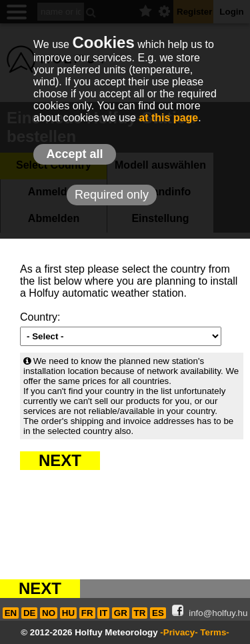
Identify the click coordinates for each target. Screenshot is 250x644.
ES (158, 613)
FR (87, 613)
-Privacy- (179, 632)
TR (140, 613)
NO (49, 613)
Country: (40, 317)
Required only (112, 195)
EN (11, 613)
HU (68, 613)
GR (121, 613)
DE (30, 613)
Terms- (214, 632)
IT (103, 613)
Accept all (74, 154)
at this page (168, 118)
